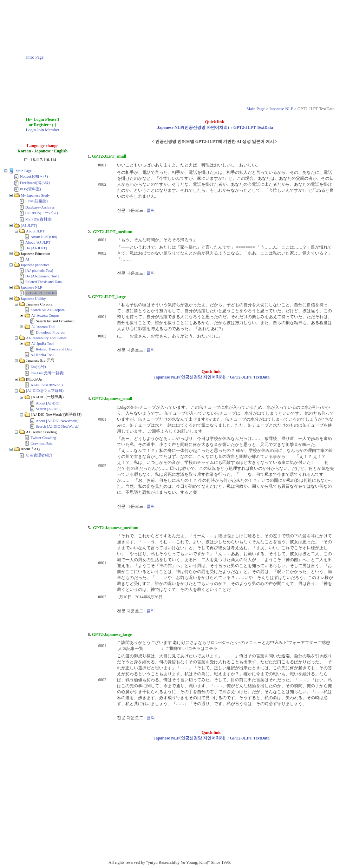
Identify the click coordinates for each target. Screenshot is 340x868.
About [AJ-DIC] (48, 403)
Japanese (43, 151)
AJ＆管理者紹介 (39, 455)
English (61, 151)
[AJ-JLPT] (29, 226)
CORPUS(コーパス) (42, 213)
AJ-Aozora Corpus (45, 315)
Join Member (48, 130)
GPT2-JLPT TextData (41, 293)
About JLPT (35, 231)
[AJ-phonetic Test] (39, 271)
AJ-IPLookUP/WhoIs (47, 385)
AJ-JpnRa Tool (42, 344)
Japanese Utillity (33, 299)
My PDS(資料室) (39, 219)
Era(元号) (38, 367)
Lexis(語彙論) (37, 201)
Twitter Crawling (43, 438)
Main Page (256, 109)
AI (27, 259)
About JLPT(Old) (44, 237)
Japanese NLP (281, 109)
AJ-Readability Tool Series (46, 338)
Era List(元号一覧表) (47, 373)
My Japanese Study (35, 195)
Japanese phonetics (35, 265)
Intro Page (35, 57)
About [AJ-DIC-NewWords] (57, 421)
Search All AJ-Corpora (48, 310)
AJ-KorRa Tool (42, 355)
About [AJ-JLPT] (38, 242)
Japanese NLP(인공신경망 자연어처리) (193, 127)
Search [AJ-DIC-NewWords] (58, 426)
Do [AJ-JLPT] (36, 248)
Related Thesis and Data (44, 282)
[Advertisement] (204, 52)
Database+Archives (40, 207)
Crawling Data (41, 443)
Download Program (51, 332)
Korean (24, 151)
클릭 (151, 210)
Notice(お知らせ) (34, 176)
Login (31, 130)
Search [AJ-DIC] (49, 409)
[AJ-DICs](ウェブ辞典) (45, 391)
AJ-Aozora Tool (43, 327)
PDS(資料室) (31, 189)
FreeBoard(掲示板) (35, 183)
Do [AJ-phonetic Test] (42, 276)
